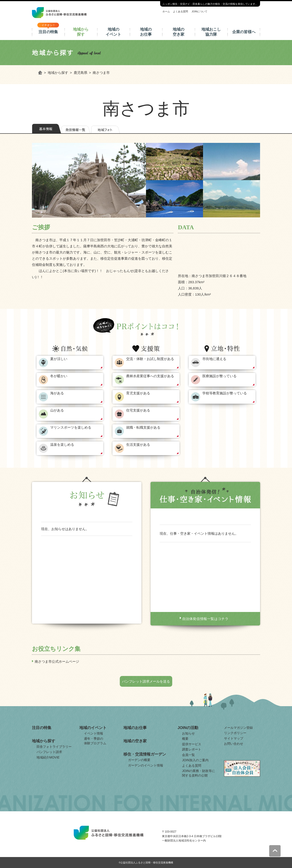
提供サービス (192, 744)
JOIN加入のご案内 (195, 760)
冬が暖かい (59, 376)
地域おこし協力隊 (211, 32)
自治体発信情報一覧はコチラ (205, 619)
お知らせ (188, 733)
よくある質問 (180, 11)
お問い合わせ (234, 744)
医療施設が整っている (219, 376)
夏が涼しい (59, 359)
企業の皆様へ (244, 32)
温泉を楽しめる (62, 445)
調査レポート (192, 749)
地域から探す (81, 32)
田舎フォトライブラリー (54, 747)
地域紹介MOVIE (48, 757)
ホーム (166, 11)
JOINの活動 (188, 728)
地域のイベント (113, 32)
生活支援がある (138, 445)
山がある (57, 410)
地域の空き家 (179, 32)
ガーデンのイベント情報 (146, 765)
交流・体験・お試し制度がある (150, 359)
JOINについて (199, 11)
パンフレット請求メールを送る (146, 681)
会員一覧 (188, 755)
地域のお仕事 (146, 32)
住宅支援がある (138, 410)
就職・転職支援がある (143, 427)
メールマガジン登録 (238, 728)
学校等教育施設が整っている (225, 393)
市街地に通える (214, 359)
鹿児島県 (81, 73)
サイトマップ (234, 738)
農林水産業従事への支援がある (150, 376)
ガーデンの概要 (139, 760)
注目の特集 (48, 32)
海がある (57, 393)
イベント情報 (94, 733)
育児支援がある (138, 393)
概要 (185, 739)
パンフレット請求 (49, 752)
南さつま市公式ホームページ (57, 661)
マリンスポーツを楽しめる (71, 427)
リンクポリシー (235, 733)
